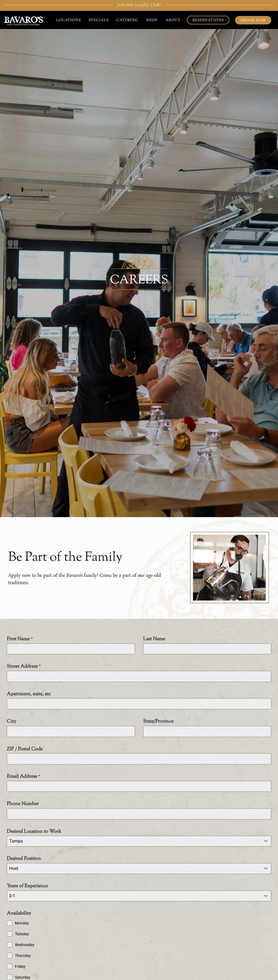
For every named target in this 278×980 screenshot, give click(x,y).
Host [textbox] (14, 868)
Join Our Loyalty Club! (139, 5)
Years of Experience (27, 886)
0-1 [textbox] (12, 896)
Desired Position (24, 859)
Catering (127, 20)
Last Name (154, 639)
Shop (152, 20)
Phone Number (23, 804)
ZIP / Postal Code (25, 749)
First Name (20, 639)
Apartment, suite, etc (29, 694)
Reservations (208, 20)
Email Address (23, 777)
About (173, 20)
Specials (99, 20)
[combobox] (139, 841)
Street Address (24, 667)
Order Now (253, 20)
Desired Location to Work (34, 832)
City (12, 722)
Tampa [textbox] (16, 841)
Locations (69, 20)
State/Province (158, 722)
